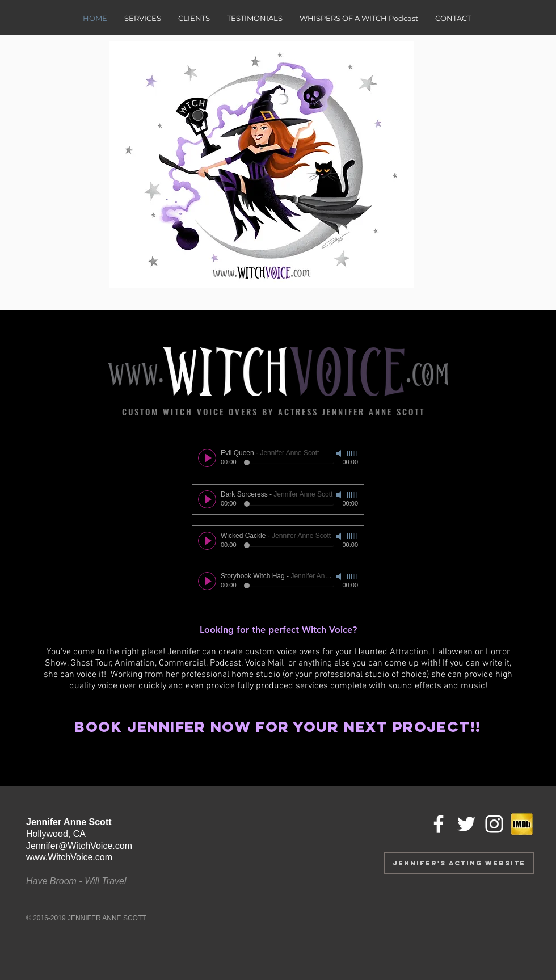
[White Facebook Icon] (439, 824)
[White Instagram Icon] (494, 824)
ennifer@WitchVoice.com (81, 846)
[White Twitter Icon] (466, 824)
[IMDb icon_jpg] (522, 824)
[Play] (207, 458)
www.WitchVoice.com (69, 857)
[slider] (352, 453)
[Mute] (340, 453)
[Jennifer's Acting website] (459, 863)
